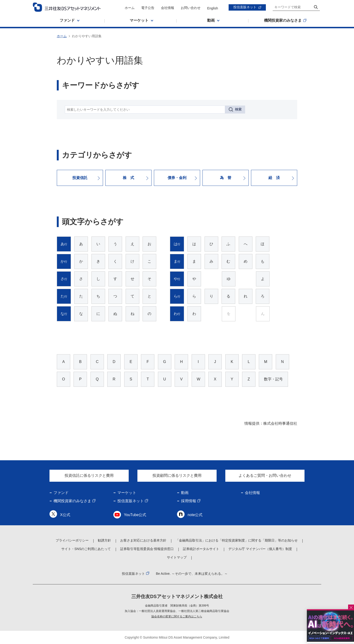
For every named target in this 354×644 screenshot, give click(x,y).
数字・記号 (273, 379)
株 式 (128, 178)
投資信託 (80, 178)
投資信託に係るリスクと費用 (89, 475)
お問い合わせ (191, 8)
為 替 (226, 178)
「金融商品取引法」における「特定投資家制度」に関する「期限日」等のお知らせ (237, 540)
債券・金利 (177, 178)
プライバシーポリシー (72, 540)
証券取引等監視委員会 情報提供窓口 (147, 549)
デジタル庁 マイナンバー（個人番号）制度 (260, 549)
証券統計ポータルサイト (201, 549)
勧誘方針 (104, 540)
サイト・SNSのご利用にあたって (86, 549)
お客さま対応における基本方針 (143, 540)
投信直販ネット (245, 7)
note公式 (195, 515)
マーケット (127, 493)
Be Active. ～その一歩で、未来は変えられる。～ (192, 574)
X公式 (65, 515)
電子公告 (148, 8)
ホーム (130, 8)
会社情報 (168, 8)
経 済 (274, 178)
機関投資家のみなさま (72, 501)
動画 (185, 493)
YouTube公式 (135, 515)
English (213, 8)
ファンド (61, 493)
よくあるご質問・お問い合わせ (265, 475)
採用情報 (189, 501)
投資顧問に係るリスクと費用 (177, 475)
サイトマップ (177, 557)
